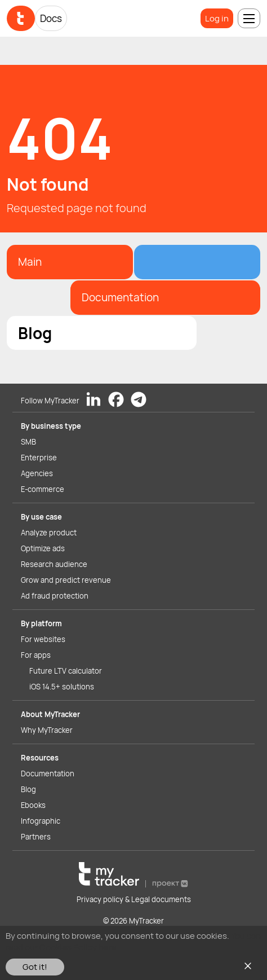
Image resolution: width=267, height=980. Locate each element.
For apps (36, 655)
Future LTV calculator (66, 671)
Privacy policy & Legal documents (134, 899)
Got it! (35, 967)
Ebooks (33, 805)
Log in (217, 18)
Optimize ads (43, 548)
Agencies (37, 473)
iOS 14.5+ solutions (62, 687)
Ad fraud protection (55, 596)
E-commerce (43, 489)
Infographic (41, 821)
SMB (28, 442)
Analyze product (49, 533)
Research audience (54, 564)
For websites (43, 639)
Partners (36, 837)
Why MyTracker (47, 730)
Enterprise (39, 458)
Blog (28, 789)
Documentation (48, 774)
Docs (51, 18)
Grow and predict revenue (66, 580)
